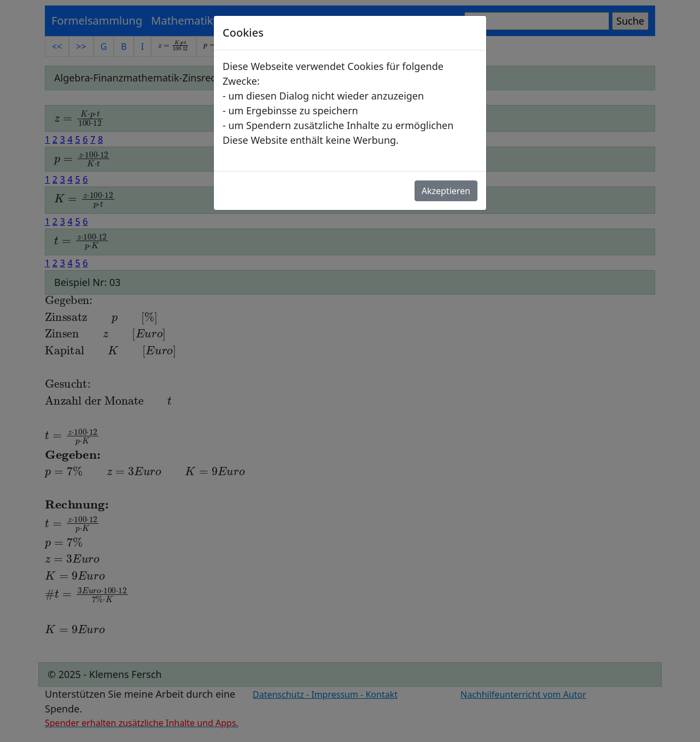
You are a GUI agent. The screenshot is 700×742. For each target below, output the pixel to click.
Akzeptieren (446, 191)
